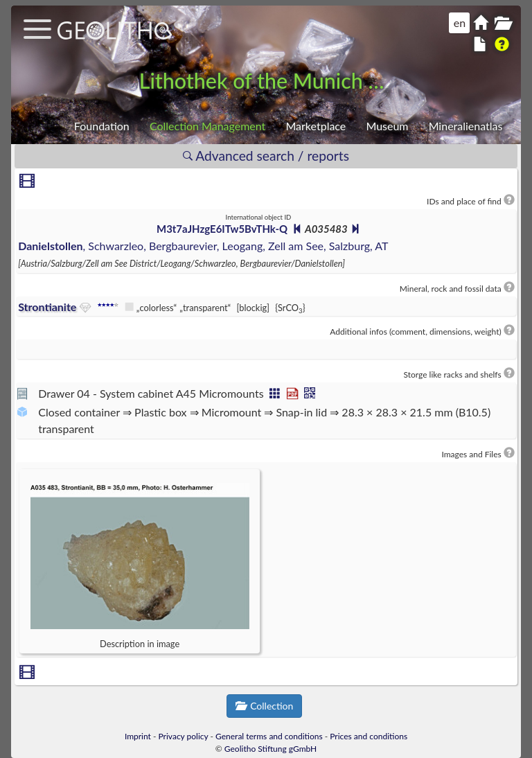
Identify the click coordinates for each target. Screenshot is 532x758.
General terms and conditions (269, 736)
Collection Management (207, 126)
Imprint (138, 736)
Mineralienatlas (466, 126)
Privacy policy (184, 736)
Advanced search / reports (266, 156)
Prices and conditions (369, 736)
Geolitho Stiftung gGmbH (271, 749)
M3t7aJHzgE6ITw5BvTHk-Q (222, 229)
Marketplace (316, 126)
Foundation (102, 126)
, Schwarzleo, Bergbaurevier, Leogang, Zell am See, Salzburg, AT (203, 246)
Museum (387, 126)
